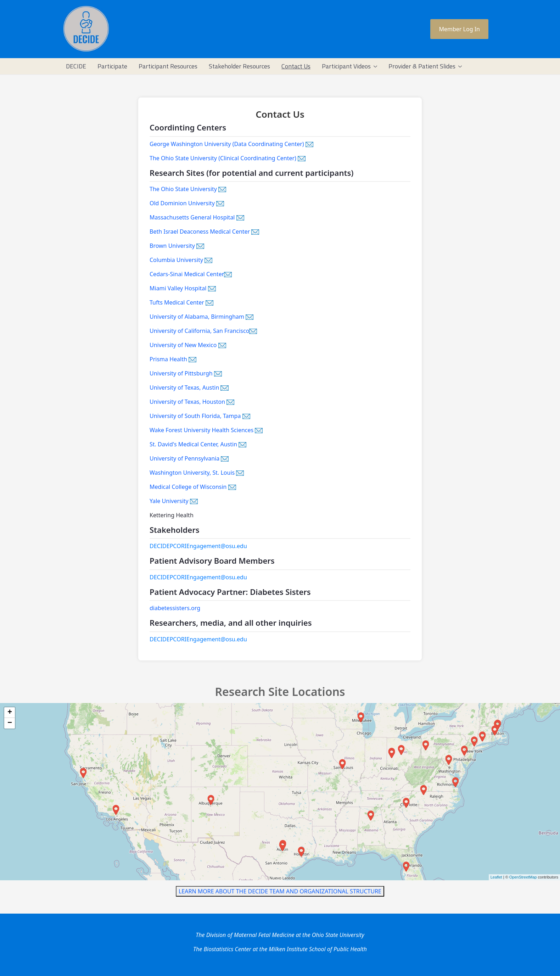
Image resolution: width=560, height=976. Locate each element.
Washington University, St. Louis (197, 473)
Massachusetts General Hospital (197, 217)
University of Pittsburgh (186, 373)
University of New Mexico (188, 345)
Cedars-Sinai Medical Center (191, 274)
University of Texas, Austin (189, 387)
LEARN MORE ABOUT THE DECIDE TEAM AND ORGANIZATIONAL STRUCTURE (280, 891)
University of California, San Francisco (203, 331)
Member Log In (459, 29)
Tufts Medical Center (181, 302)
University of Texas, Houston (192, 402)
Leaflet (496, 877)
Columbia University (181, 260)
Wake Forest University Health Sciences (206, 430)
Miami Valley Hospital (183, 288)
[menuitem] (76, 66)
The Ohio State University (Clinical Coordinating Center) (228, 158)
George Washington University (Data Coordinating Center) (231, 144)
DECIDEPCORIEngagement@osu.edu (198, 546)
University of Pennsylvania (189, 458)
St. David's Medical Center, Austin (198, 444)
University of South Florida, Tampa (200, 416)
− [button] (10, 723)
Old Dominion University (187, 203)
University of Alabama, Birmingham (201, 317)
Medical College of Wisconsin (193, 487)
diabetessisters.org (175, 608)
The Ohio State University (188, 189)
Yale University (174, 501)
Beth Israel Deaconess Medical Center (204, 232)
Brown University (177, 246)
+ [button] (10, 713)
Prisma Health (173, 359)
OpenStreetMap (523, 877)
